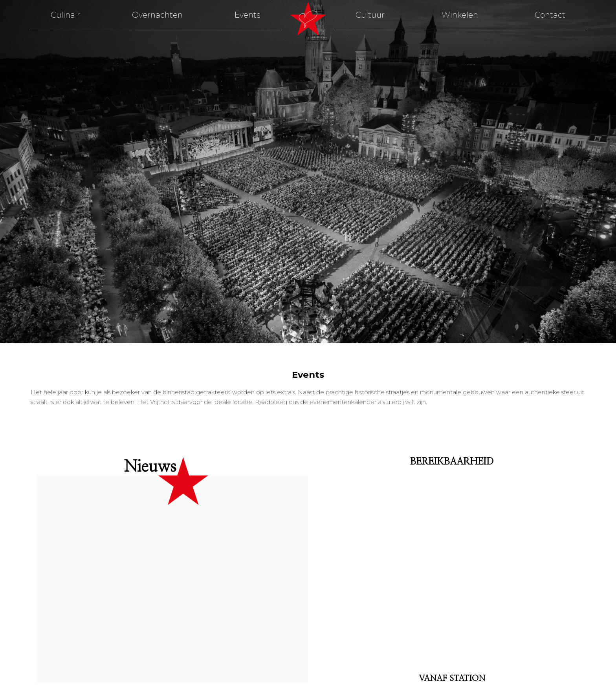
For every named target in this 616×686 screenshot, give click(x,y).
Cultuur (370, 15)
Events (247, 15)
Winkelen (460, 15)
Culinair (65, 15)
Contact (550, 15)
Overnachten (157, 15)
